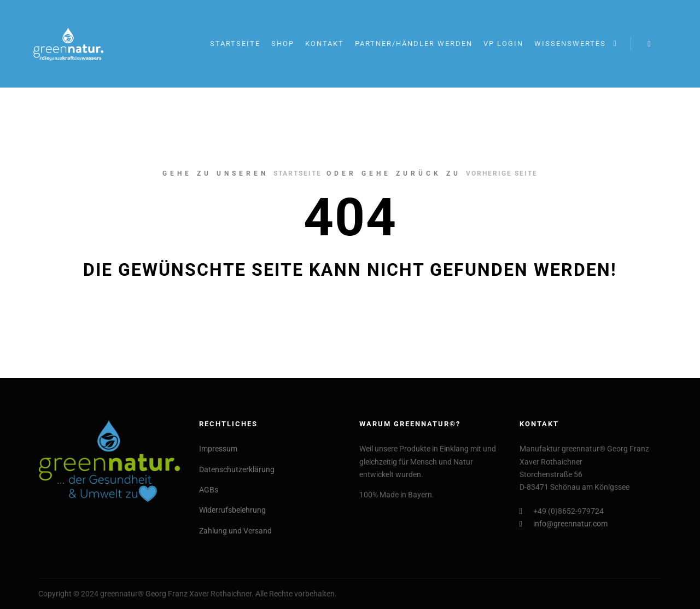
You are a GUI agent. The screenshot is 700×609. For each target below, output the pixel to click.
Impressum (218, 449)
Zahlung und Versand (235, 531)
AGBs (209, 490)
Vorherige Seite (502, 173)
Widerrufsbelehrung (232, 510)
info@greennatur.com (564, 524)
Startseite (297, 173)
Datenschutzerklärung (237, 469)
